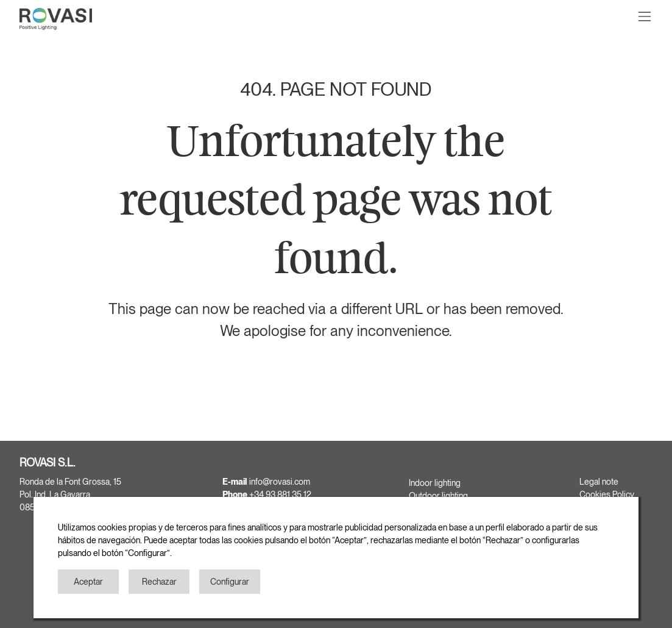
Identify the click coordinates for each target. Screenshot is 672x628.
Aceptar (88, 582)
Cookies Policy (607, 494)
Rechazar (159, 582)
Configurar (230, 582)
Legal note (599, 482)
